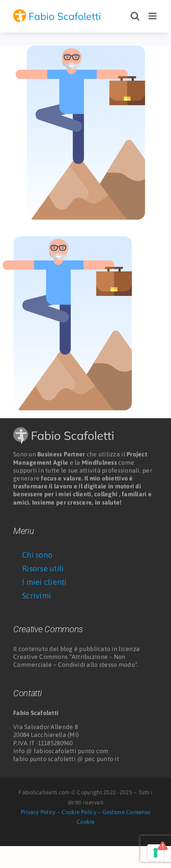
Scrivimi (36, 596)
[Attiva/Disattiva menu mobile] (153, 16)
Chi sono (37, 555)
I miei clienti (44, 582)
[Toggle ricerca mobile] (135, 16)
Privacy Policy (38, 812)
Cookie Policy (79, 812)
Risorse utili (43, 568)
